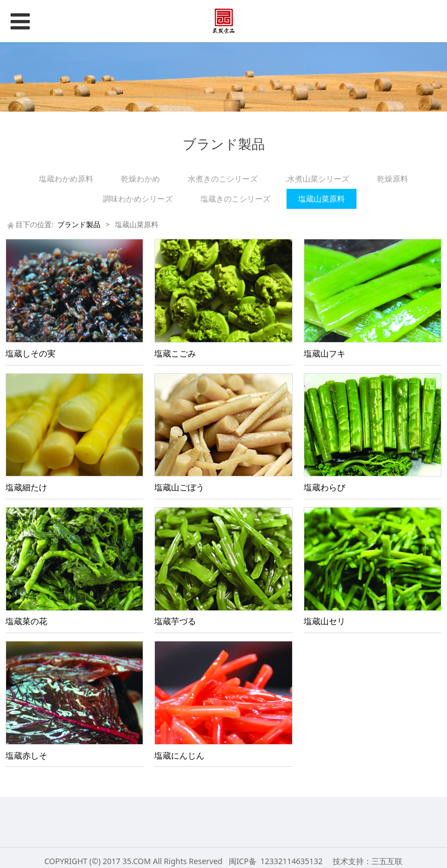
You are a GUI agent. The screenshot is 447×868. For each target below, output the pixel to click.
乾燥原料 (393, 179)
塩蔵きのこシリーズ (235, 199)
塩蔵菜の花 (26, 621)
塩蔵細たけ (26, 487)
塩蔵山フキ (325, 353)
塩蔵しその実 (31, 353)
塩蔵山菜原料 (322, 199)
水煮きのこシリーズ (223, 179)
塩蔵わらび (325, 487)
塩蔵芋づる (175, 621)
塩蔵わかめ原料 (66, 179)
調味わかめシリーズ (138, 199)
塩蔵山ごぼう (179, 487)
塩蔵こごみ (175, 353)
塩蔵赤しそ (26, 756)
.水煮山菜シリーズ (318, 179)
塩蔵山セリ (325, 621)
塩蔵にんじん (179, 756)
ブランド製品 (79, 225)
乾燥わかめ (140, 179)
